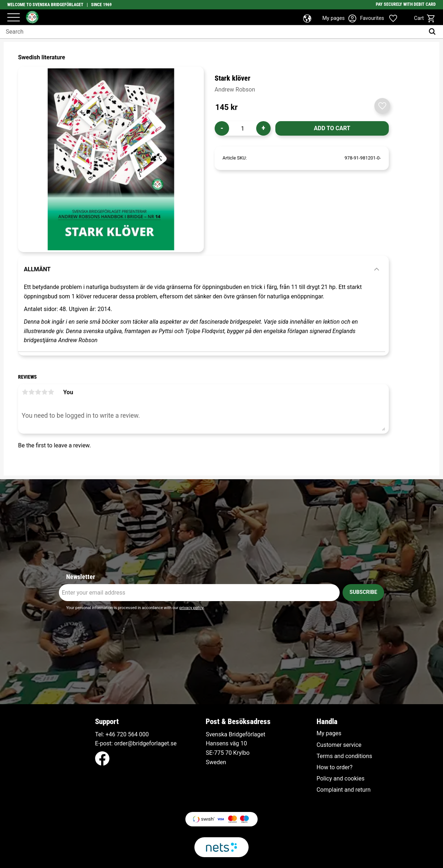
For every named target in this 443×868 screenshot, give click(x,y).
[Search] (434, 32)
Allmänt (37, 269)
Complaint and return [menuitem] (344, 790)
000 (144, 734)
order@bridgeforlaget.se (145, 743)
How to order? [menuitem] (335, 767)
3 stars (38, 392)
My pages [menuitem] (329, 733)
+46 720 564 (122, 734)
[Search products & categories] (212, 32)
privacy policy (191, 608)
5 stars (51, 392)
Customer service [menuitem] (339, 745)
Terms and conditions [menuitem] (344, 756)
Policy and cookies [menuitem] (341, 779)
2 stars (31, 392)
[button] (14, 18)
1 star (25, 392)
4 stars (44, 392)
